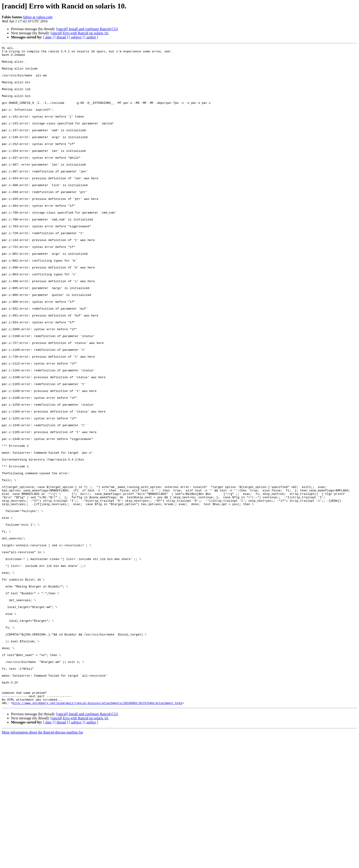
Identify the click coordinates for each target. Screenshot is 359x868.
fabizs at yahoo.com (38, 17)
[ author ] (91, 37)
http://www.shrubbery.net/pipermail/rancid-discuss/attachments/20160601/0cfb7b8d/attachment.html (97, 835)
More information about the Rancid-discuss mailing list (42, 864)
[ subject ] (76, 37)
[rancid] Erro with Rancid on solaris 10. (80, 33)
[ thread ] (61, 37)
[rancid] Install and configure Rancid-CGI (87, 29)
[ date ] (48, 37)
